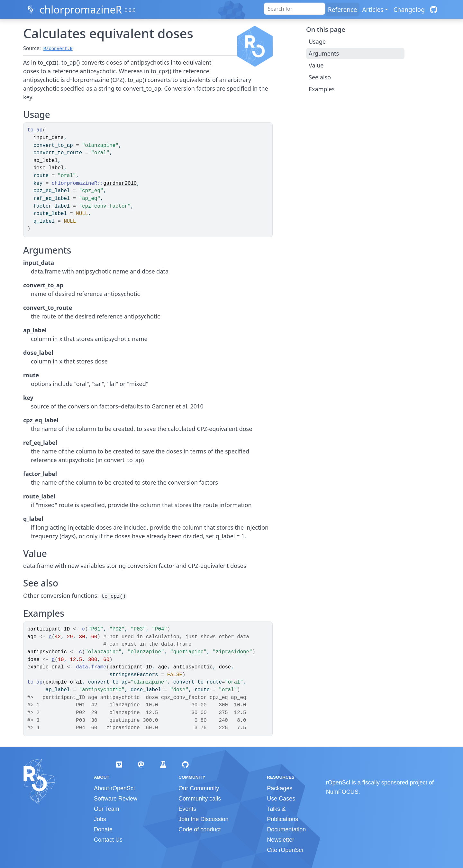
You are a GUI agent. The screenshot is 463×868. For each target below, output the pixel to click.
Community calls (200, 799)
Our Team (107, 809)
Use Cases (281, 799)
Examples (322, 89)
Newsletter (281, 840)
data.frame (91, 667)
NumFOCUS (342, 792)
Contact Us (108, 840)
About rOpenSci (114, 788)
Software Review (116, 799)
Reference (342, 9)
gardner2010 (120, 183)
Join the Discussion (203, 819)
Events (187, 809)
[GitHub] (434, 9)
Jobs (100, 819)
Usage (317, 41)
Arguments (324, 53)
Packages (280, 788)
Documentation (286, 829)
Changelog (409, 9)
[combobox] (295, 9)
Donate (103, 829)
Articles (373, 9)
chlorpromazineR (81, 9)
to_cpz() (114, 596)
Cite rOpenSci (285, 850)
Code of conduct (200, 829)
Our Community (199, 788)
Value (316, 65)
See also (320, 77)
